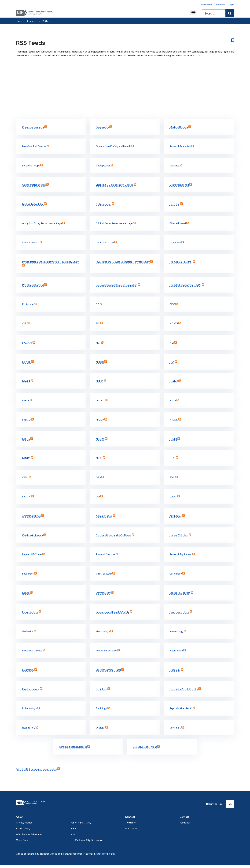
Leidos (173, 499)
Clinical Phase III (105, 245)
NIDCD (26, 422)
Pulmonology (29, 711)
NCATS (174, 326)
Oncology (175, 673)
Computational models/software (114, 538)
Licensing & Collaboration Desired (114, 187)
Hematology (103, 634)
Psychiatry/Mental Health (184, 692)
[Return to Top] (230, 807)
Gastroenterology (179, 615)
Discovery (175, 245)
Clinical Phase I (178, 226)
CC (98, 307)
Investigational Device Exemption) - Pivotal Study (123, 265)
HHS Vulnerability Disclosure (86, 843)
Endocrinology (30, 615)
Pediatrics (101, 692)
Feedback (185, 825)
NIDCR (100, 422)
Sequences (28, 576)
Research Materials (180, 149)
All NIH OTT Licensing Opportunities (38, 772)
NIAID (99, 384)
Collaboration (103, 207)
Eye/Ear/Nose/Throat (145, 750)
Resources (150, 15)
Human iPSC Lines (32, 557)
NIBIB (26, 403)
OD (98, 499)
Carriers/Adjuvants (33, 538)
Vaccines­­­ (174, 168)
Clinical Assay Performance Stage (114, 226)
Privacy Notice (24, 825)
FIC (98, 326)
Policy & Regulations (171, 15)
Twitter (131, 825)
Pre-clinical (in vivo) (33, 288)
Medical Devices (179, 130)
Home (19, 24)
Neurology (28, 673)
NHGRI (26, 365)
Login (231, 5)
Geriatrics (28, 634)
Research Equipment (181, 557)
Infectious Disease (32, 653)
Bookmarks (207, 5)
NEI (172, 345)
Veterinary (175, 730)
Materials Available (33, 207)
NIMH (173, 442)
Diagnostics (102, 130)
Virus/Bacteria (104, 576)
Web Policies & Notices (29, 837)
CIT (24, 326)
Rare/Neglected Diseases (73, 750)
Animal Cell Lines (31, 519)
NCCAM (27, 345)
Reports (135, 15)
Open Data (22, 843)
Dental (26, 596)
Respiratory (29, 730)
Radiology (101, 711)
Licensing (175, 207)
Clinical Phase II (31, 245)
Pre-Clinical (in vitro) (181, 265)
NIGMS (100, 442)
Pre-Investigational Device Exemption (117, 288)
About (191, 15)
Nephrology (176, 653)
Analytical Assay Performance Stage (42, 226)
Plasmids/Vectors (106, 557)
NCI (98, 345)
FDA (172, 480)
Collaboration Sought (34, 187)
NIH (73, 837)
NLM (172, 461)
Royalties (120, 15)
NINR (99, 461)
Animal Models (104, 519)
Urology (100, 730)
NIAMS (174, 384)
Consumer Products (33, 130)
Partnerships (103, 15)
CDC (172, 307)
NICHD (100, 403)
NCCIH (26, 499)
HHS (73, 831)
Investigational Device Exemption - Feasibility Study (50, 265)
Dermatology (103, 596)
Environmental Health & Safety (113, 615)
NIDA (173, 403)
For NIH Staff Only (81, 825)
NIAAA (26, 384)
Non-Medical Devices (34, 149)
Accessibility (23, 831)
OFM (25, 480)
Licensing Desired (179, 187)
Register (221, 5)
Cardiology (176, 576)
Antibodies (176, 519)
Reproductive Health (181, 711)
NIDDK (174, 422)
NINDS (26, 461)
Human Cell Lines (179, 538)
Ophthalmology (31, 692)
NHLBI (100, 365)
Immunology (176, 634)
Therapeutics (103, 168)
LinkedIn (131, 831)
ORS (98, 480)
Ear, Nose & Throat (180, 596)
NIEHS (26, 442)
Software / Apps (31, 168)
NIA (172, 365)
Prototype (28, 307)
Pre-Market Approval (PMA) (185, 288)
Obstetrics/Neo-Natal (108, 673)
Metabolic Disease (106, 653)
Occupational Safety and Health (113, 149)
